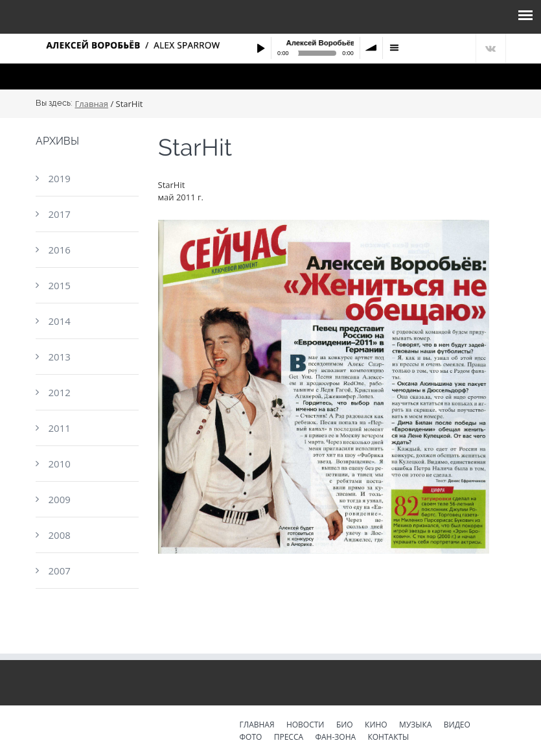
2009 (59, 499)
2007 (59, 571)
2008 (59, 535)
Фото (251, 738)
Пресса (289, 738)
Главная (92, 104)
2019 (59, 178)
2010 (59, 464)
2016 (59, 250)
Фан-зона (335, 738)
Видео (457, 726)
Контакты (388, 738)
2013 (59, 357)
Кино (376, 726)
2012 (59, 392)
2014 (59, 321)
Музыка (415, 726)
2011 (59, 428)
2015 (59, 285)
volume (371, 48)
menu (394, 48)
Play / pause (260, 48)
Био (345, 726)
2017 (59, 214)
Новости (305, 726)
